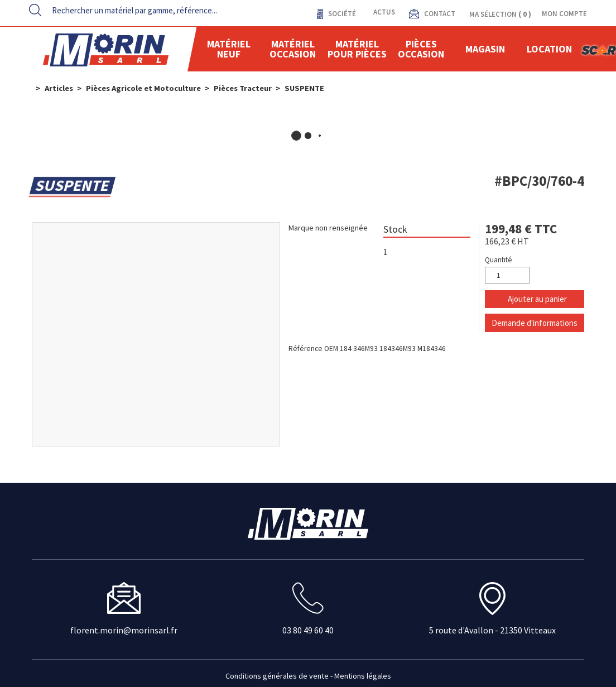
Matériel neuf (229, 49)
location (549, 49)
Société (341, 14)
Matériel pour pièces (357, 49)
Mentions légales (363, 676)
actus (384, 12)
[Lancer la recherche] (35, 10)
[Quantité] (507, 275)
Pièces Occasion (421, 49)
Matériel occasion (293, 49)
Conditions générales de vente (277, 676)
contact (439, 14)
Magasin (485, 49)
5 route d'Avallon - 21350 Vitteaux (492, 630)
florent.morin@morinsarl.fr (124, 630)
